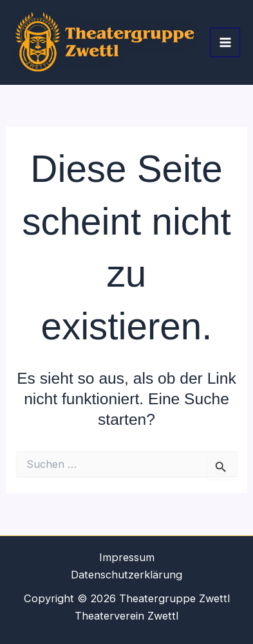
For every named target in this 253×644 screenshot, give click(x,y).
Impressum (127, 557)
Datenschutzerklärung (126, 575)
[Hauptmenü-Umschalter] (225, 43)
